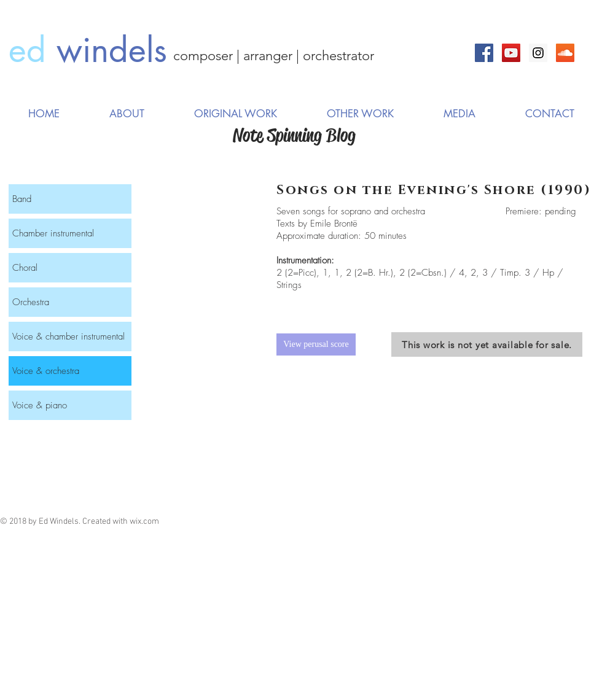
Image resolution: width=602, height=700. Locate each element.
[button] (235, 114)
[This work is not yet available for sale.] (487, 344)
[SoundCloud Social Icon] (565, 53)
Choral (25, 268)
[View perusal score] (316, 344)
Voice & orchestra (46, 371)
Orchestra (31, 302)
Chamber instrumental (53, 233)
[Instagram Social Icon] (538, 53)
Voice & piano (40, 405)
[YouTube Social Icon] (511, 53)
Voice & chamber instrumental (68, 336)
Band (22, 199)
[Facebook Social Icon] (484, 53)
